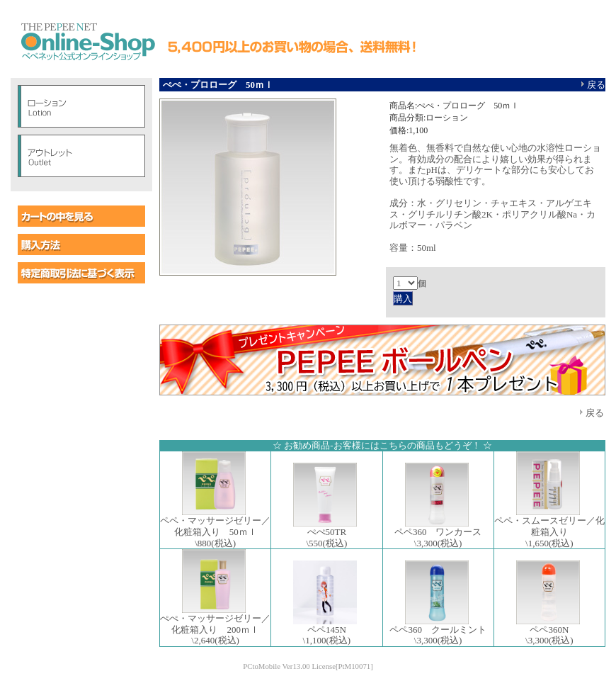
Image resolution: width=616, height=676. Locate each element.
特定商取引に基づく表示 (81, 273)
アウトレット (81, 156)
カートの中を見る (81, 216)
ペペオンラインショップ (87, 43)
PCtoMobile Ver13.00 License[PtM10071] (308, 666)
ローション (81, 106)
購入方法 (81, 244)
